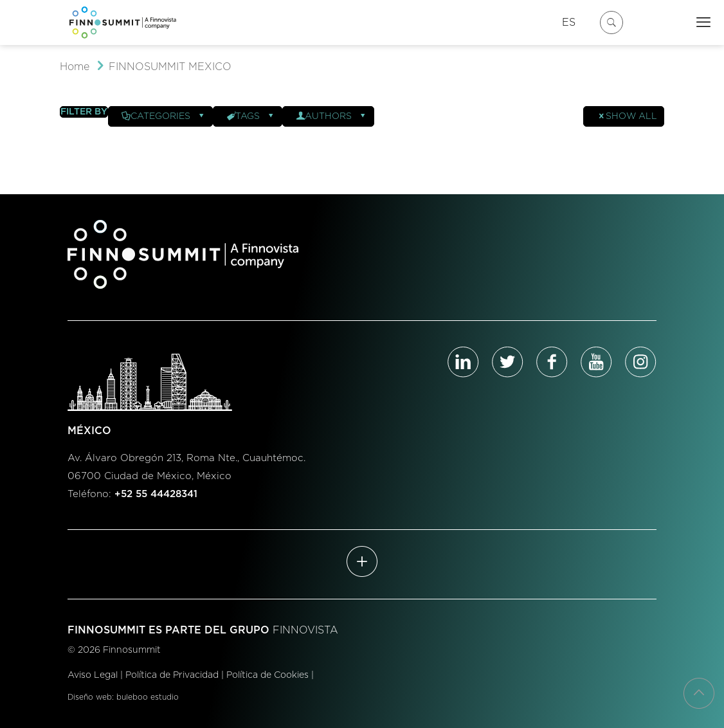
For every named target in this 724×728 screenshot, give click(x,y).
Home (75, 67)
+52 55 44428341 (156, 494)
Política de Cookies (267, 675)
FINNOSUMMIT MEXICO (170, 67)
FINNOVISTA (305, 630)
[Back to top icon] (699, 693)
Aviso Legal (93, 675)
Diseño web (90, 697)
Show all (627, 116)
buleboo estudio (148, 697)
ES (569, 23)
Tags (251, 116)
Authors (331, 116)
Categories (164, 116)
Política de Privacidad (172, 675)
